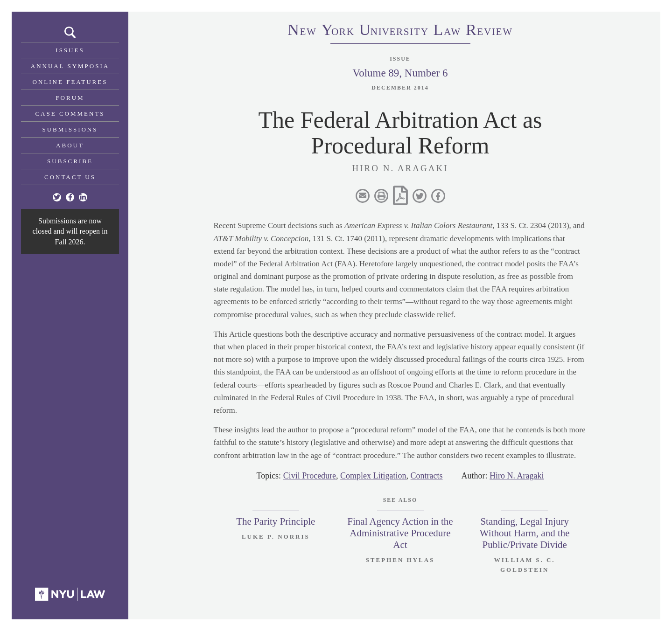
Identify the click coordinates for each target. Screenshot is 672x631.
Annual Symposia (70, 66)
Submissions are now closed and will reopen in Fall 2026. (70, 231)
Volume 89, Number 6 (400, 73)
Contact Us (70, 177)
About (70, 145)
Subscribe (70, 161)
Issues (70, 50)
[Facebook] (70, 197)
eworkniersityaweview (400, 31)
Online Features (70, 82)
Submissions (70, 129)
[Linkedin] (83, 197)
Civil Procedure (310, 476)
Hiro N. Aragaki (517, 476)
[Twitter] (57, 197)
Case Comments (70, 114)
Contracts (427, 476)
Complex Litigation (373, 476)
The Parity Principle (276, 521)
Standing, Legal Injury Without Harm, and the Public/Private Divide (525, 533)
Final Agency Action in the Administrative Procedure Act (400, 533)
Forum (70, 98)
